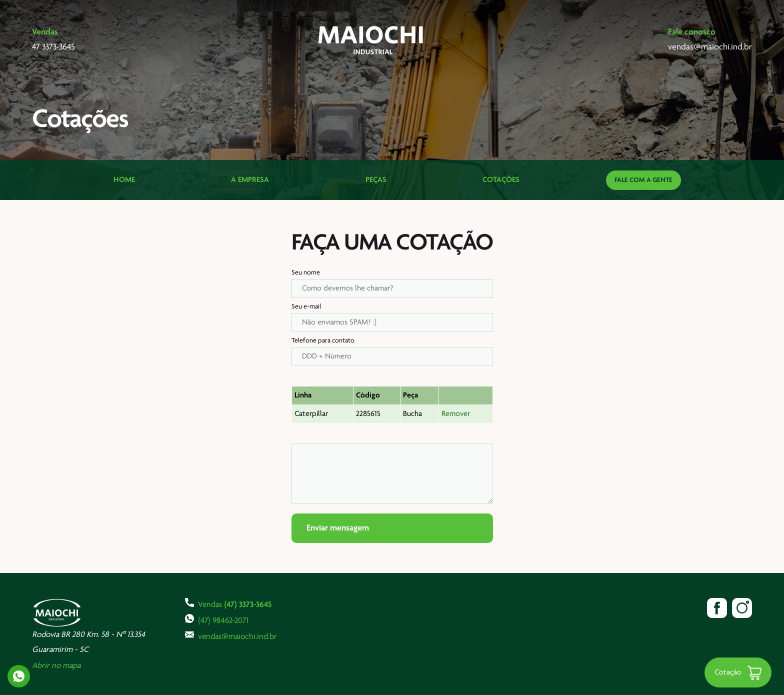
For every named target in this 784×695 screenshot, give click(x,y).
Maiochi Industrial (371, 40)
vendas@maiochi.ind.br (231, 635)
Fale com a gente (643, 180)
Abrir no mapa (56, 666)
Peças (376, 180)
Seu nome (306, 273)
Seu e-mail (306, 307)
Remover (456, 414)
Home (124, 180)
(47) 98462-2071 (217, 619)
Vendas (228, 603)
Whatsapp (19, 676)
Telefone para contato (323, 341)
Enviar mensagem (338, 528)
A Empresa (250, 180)
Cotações (501, 180)
